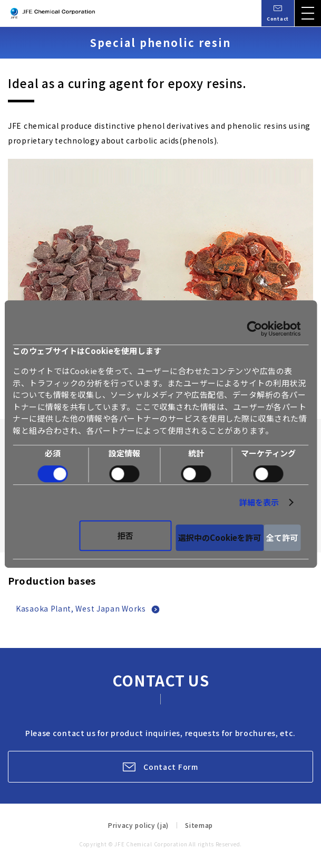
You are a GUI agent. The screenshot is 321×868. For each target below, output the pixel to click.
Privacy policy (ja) (138, 825)
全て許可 (282, 537)
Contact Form (171, 767)
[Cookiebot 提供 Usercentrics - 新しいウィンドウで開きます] (254, 329)
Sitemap (199, 825)
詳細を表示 (259, 502)
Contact (278, 19)
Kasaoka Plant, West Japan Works (81, 608)
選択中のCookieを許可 (220, 537)
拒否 (125, 535)
